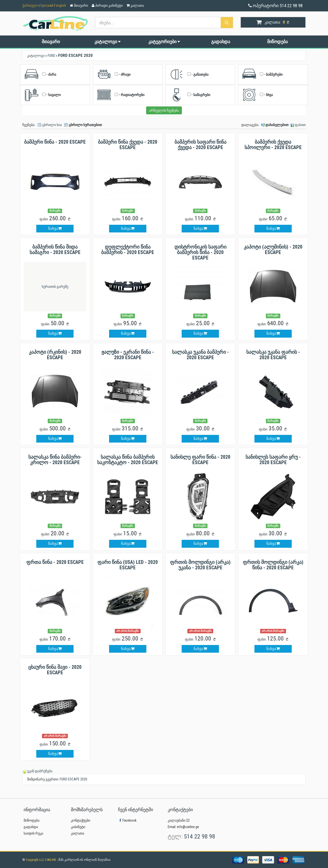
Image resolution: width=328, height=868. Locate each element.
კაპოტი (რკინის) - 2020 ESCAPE (55, 355)
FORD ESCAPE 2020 (73, 779)
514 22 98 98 (200, 836)
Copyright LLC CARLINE (41, 860)
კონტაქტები (81, 820)
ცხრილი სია (52, 125)
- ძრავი (114, 75)
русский (47, 5)
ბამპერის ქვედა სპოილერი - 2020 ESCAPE (273, 145)
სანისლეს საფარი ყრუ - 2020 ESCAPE (273, 460)
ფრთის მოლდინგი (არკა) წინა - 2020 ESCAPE (273, 565)
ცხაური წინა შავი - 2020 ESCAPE (55, 670)
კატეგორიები (164, 42)
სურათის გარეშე (55, 287)
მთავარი (51, 42)
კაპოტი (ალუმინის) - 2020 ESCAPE (273, 250)
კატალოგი (107, 42)
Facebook (127, 820)
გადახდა (221, 42)
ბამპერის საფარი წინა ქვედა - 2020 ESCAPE (200, 145)
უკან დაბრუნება (40, 771)
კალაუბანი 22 (179, 820)
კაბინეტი (78, 827)
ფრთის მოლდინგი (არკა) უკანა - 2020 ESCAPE (200, 565)
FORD (51, 56)
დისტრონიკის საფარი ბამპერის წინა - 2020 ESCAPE (200, 252)
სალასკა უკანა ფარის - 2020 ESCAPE (273, 355)
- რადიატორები (121, 95)
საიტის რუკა (33, 833)
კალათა (78, 833)
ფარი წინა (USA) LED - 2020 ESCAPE (128, 565)
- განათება (189, 75)
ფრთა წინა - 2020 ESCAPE (55, 562)
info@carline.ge (188, 827)
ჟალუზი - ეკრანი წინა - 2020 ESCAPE (128, 355)
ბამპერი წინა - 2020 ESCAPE (55, 142)
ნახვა (55, 228)
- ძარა (40, 75)
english (61, 5)
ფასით (300, 125)
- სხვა (257, 95)
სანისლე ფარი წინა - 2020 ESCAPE (200, 460)
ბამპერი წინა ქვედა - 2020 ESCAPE (128, 145)
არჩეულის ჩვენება (164, 110)
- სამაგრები (190, 95)
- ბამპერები (262, 75)
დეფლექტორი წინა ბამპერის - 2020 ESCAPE (128, 250)
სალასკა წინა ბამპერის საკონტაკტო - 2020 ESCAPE (128, 460)
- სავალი (42, 95)
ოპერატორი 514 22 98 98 (275, 6)
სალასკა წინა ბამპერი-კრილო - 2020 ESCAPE (55, 460)
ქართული (30, 5)
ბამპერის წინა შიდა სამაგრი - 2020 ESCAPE (55, 250)
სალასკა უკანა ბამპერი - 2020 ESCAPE (200, 355)
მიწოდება (277, 42)
